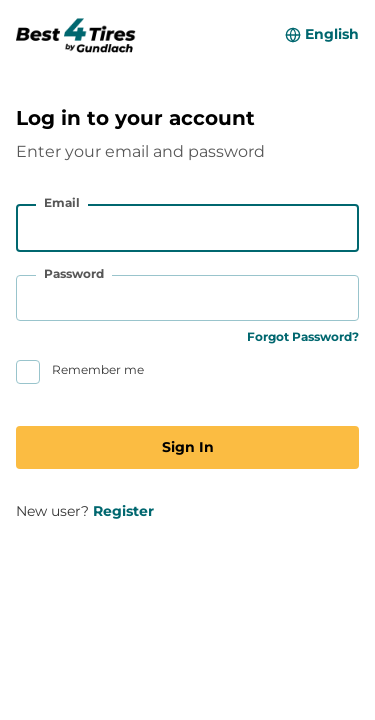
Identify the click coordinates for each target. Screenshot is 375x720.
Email (62, 202)
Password (74, 273)
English (332, 34)
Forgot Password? (303, 336)
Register (123, 511)
